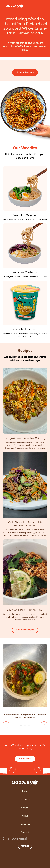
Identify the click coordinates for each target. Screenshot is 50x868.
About (25, 816)
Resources (25, 824)
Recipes (25, 808)
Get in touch (25, 759)
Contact (25, 832)
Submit (25, 846)
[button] (45, 6)
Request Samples (25, 72)
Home (25, 791)
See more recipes (25, 630)
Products (25, 800)
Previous (6, 725)
